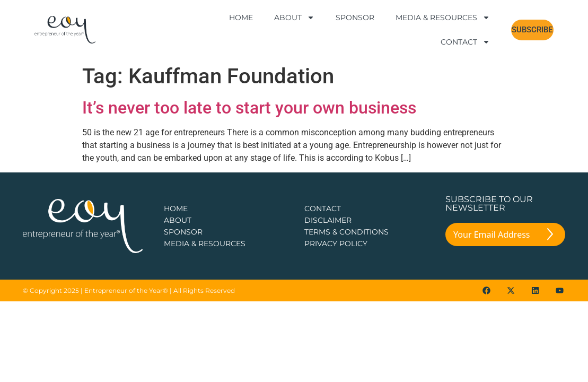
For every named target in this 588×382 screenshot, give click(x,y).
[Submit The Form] (550, 215)
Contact (465, 42)
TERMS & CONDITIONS (346, 211)
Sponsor (355, 18)
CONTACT (323, 187)
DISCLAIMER (328, 199)
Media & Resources (443, 18)
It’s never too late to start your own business (249, 86)
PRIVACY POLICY (336, 222)
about (178, 199)
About (294, 18)
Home (241, 18)
